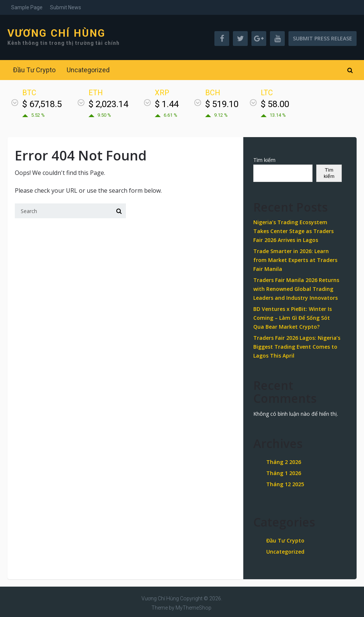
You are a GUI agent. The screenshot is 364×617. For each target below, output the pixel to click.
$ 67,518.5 (42, 104)
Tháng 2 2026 (284, 462)
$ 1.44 (167, 104)
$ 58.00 (275, 104)
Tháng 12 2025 (285, 484)
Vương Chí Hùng (57, 33)
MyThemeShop (193, 608)
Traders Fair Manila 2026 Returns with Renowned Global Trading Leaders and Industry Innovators (296, 289)
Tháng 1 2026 (284, 473)
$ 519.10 (222, 104)
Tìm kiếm (264, 160)
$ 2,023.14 (108, 104)
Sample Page (27, 7)
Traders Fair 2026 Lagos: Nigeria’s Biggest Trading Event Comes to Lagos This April (297, 347)
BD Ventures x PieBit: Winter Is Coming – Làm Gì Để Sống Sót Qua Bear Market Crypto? (293, 318)
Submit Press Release (323, 38)
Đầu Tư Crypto (34, 70)
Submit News (66, 7)
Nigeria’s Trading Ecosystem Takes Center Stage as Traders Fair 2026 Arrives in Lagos (293, 231)
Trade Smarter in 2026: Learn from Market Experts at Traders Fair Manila (295, 260)
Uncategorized (88, 70)
